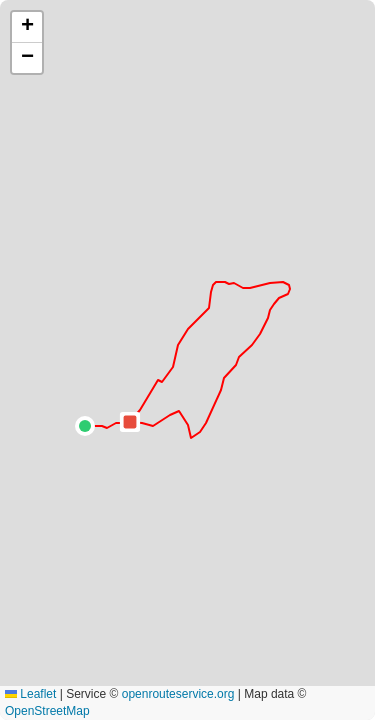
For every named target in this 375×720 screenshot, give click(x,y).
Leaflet (30, 694)
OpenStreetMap (47, 711)
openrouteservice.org (178, 694)
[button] (85, 426)
